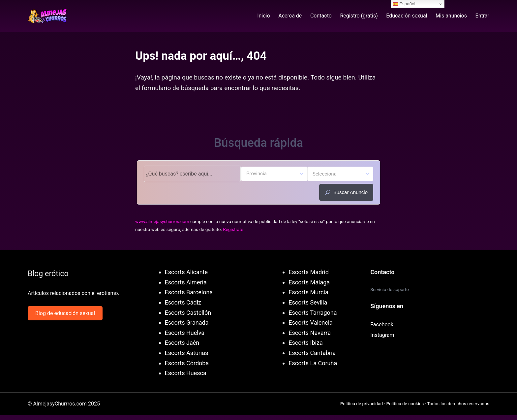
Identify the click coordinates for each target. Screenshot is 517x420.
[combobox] (274, 174)
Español (404, 4)
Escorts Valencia (311, 323)
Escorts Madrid (309, 272)
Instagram (382, 335)
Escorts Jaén (182, 343)
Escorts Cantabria (312, 353)
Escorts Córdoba (187, 363)
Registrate (233, 229)
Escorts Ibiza (306, 343)
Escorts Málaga (309, 282)
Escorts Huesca (186, 373)
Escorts (175, 302)
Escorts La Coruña (313, 363)
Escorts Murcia (308, 292)
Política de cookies (405, 404)
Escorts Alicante (186, 272)
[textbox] (274, 173)
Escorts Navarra (310, 333)
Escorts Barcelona (189, 292)
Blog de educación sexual (65, 313)
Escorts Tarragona (313, 313)
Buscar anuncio (346, 192)
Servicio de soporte (389, 289)
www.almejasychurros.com (162, 221)
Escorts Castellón (188, 313)
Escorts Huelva (185, 333)
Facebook (382, 324)
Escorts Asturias (187, 353)
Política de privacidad (362, 404)
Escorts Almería (186, 282)
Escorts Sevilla (308, 302)
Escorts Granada (187, 323)
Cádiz (194, 302)
